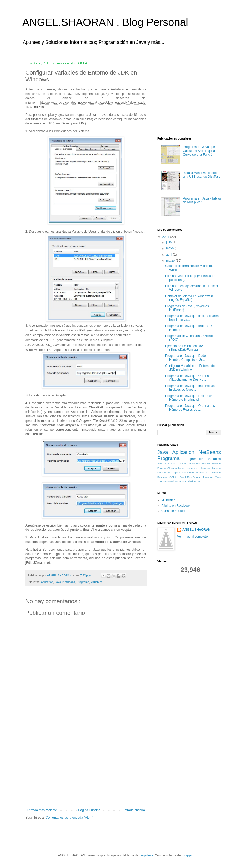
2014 (166, 237)
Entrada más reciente (42, 810)
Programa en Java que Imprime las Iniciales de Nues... (190, 388)
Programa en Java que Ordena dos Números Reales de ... (190, 408)
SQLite (173, 477)
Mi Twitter (168, 500)
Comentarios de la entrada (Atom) (70, 818)
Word (184, 481)
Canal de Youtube (174, 511)
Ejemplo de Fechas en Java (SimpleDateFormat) (185, 348)
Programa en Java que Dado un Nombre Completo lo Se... (188, 358)
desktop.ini (194, 481)
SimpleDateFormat (190, 477)
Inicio (181, 468)
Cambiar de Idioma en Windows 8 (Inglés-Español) (189, 298)
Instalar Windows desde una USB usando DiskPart (201, 175)
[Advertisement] (86, 769)
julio (169, 242)
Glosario (172, 468)
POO (208, 472)
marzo (171, 261)
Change (181, 463)
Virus (218, 477)
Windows (162, 481)
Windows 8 (175, 481)
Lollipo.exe (204, 468)
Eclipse (206, 463)
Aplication (47, 582)
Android (162, 463)
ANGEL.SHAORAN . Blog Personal (105, 22)
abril (169, 255)
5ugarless (146, 855)
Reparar (216, 472)
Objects (200, 472)
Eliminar (216, 463)
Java (58, 582)
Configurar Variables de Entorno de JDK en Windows (190, 368)
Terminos (208, 477)
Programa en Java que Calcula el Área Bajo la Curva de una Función (199, 151)
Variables (97, 582)
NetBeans (69, 582)
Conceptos (194, 463)
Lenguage (191, 468)
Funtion (162, 468)
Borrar (171, 463)
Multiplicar (188, 472)
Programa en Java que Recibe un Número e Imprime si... (189, 398)
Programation (194, 459)
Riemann (162, 477)
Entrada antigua (134, 810)
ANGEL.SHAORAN (196, 530)
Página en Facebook (176, 506)
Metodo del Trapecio (169, 472)
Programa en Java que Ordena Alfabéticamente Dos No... (187, 378)
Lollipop (216, 468)
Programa (83, 582)
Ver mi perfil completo (192, 537)
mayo (170, 248)
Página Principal (90, 810)
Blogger (187, 855)
